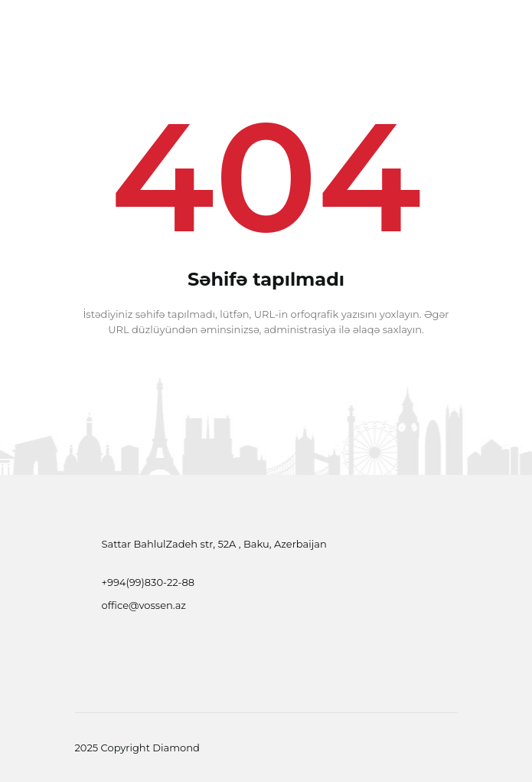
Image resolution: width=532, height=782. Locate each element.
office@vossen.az (144, 605)
